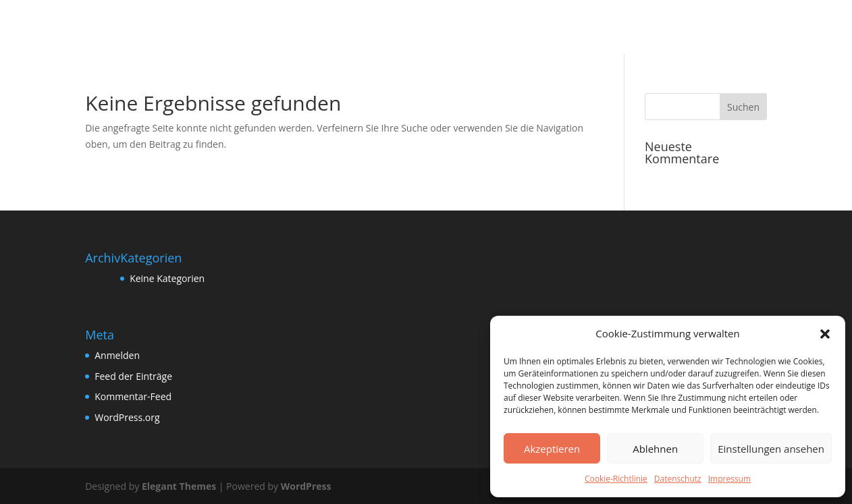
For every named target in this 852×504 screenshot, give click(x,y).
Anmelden (117, 355)
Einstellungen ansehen (771, 449)
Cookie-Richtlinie (616, 479)
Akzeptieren (552, 449)
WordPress (306, 486)
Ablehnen (655, 449)
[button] (825, 334)
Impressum (729, 479)
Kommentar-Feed (133, 396)
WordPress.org (127, 417)
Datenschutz (678, 479)
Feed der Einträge (133, 376)
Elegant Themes (179, 486)
